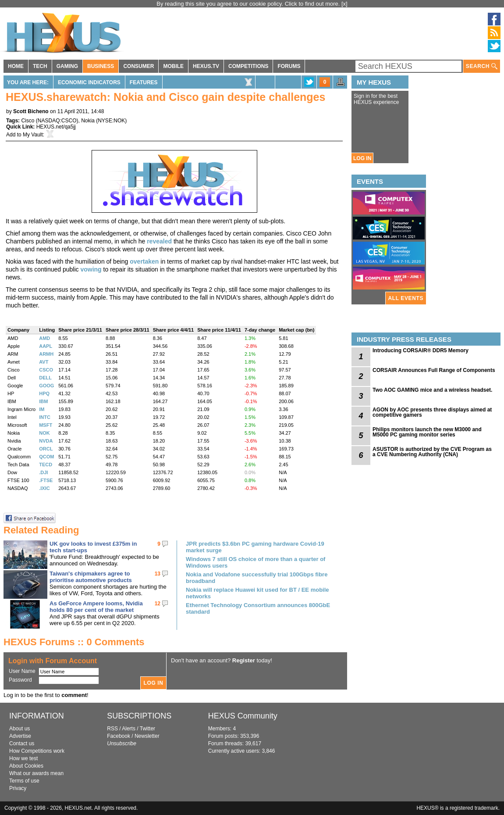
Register (244, 660)
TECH (40, 66)
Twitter (147, 729)
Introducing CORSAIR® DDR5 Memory (421, 350)
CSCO (46, 370)
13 (158, 574)
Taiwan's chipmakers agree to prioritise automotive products (91, 577)
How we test (23, 758)
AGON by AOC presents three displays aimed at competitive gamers (432, 412)
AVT (44, 362)
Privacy (18, 788)
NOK (44, 433)
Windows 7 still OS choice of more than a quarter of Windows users (256, 562)
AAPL (46, 346)
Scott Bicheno (31, 111)
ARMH (46, 354)
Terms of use (24, 781)
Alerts (129, 729)
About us (20, 729)
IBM (43, 401)
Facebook (119, 736)
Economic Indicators (89, 82)
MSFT (46, 425)
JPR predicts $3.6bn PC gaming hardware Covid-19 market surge (255, 547)
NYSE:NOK (111, 121)
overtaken (144, 261)
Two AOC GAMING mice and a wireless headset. (432, 390)
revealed (159, 241)
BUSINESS (101, 66)
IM (42, 409)
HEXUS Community (243, 716)
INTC (45, 417)
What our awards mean (36, 773)
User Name (22, 671)
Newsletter (147, 736)
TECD (46, 465)
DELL (45, 378)
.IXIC (44, 488)
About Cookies (26, 766)
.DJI (43, 472)
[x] (344, 4)
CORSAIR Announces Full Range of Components (434, 370)
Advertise (20, 736)
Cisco (28, 121)
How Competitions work (37, 751)
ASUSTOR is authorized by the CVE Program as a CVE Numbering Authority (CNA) (432, 452)
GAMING (67, 66)
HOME (16, 66)
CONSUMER (138, 66)
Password (20, 680)
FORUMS (289, 66)
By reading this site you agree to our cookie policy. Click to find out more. (249, 4)
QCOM (46, 457)
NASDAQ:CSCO (57, 121)
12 (158, 604)
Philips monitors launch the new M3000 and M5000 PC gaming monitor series (427, 432)
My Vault (33, 135)
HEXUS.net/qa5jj (56, 127)
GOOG (46, 386)
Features (144, 82)
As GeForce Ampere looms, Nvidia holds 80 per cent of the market (96, 607)
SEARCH (482, 66)
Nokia (88, 121)
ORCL (46, 449)
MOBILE (173, 66)
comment (74, 695)
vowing (91, 269)
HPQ (44, 393)
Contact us (22, 744)
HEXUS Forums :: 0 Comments (74, 642)
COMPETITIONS (248, 66)
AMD (44, 338)
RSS (112, 729)
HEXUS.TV (206, 66)
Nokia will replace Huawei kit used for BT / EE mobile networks (257, 593)
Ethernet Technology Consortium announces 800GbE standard (258, 608)
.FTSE (46, 480)
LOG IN (362, 158)
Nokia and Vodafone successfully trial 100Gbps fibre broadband (257, 578)
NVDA (46, 441)
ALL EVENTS (406, 298)
